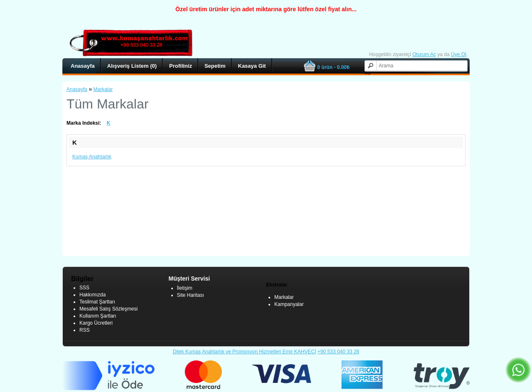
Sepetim (215, 66)
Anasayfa (83, 66)
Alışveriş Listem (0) (132, 66)
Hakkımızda (92, 295)
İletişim (185, 288)
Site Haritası (191, 295)
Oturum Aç (424, 54)
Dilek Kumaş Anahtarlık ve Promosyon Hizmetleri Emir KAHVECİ (245, 352)
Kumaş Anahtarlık (92, 157)
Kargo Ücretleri (96, 323)
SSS (84, 288)
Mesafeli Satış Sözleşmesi (108, 309)
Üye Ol (459, 54)
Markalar (103, 89)
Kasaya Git (252, 66)
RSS (85, 330)
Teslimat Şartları (97, 302)
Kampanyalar (289, 304)
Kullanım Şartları (98, 316)
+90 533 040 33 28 (338, 352)
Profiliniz (181, 66)
